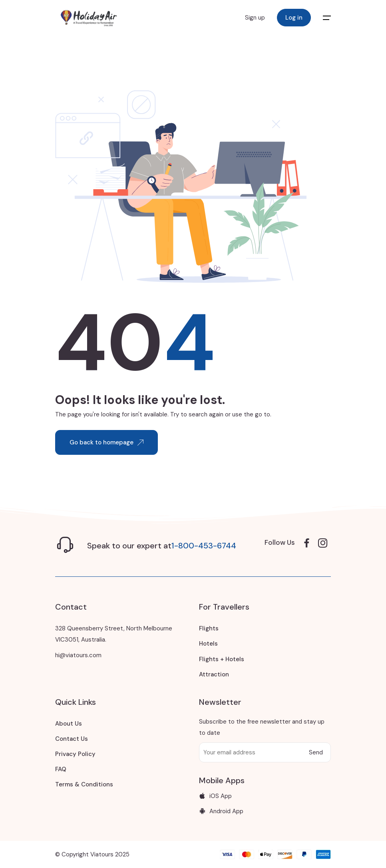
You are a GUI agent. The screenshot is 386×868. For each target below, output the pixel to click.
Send (316, 752)
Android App (221, 811)
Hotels (208, 644)
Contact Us (72, 739)
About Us (69, 724)
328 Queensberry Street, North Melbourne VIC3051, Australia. (114, 634)
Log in (294, 18)
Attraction (214, 674)
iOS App (215, 796)
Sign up (255, 18)
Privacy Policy (75, 754)
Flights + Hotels (222, 659)
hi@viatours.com (78, 655)
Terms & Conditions (84, 784)
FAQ (61, 769)
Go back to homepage (106, 442)
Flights (209, 628)
